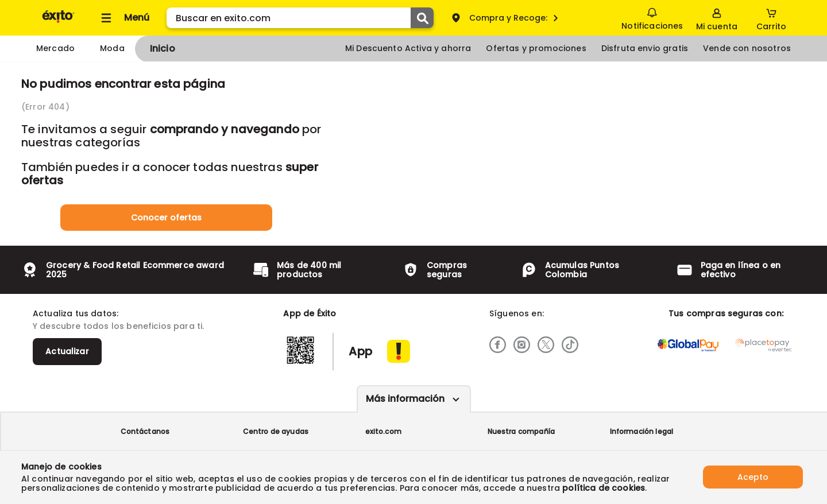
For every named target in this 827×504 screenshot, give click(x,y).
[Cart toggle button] (771, 18)
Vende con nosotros (747, 48)
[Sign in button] (717, 18)
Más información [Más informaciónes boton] (405, 399)
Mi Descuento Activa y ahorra (408, 48)
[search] (300, 18)
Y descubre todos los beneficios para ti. (118, 326)
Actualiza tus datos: (76, 313)
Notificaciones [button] (652, 17)
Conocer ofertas (166, 218)
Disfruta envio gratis (645, 48)
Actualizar (67, 351)
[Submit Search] (422, 18)
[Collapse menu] (123, 18)
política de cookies (604, 488)
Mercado (55, 48)
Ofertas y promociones (536, 48)
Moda (112, 48)
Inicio (163, 49)
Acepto (753, 477)
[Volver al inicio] (58, 22)
